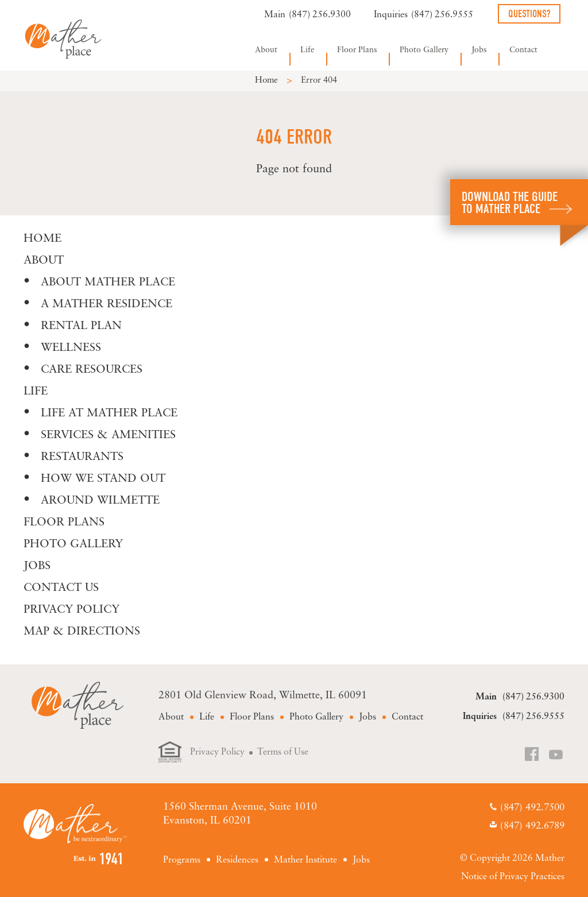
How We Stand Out (103, 479)
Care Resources (92, 370)
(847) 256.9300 (320, 15)
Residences (237, 860)
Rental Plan (81, 326)
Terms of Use (283, 752)
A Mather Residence (107, 304)
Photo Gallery (424, 50)
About (266, 50)
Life (307, 50)
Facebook (533, 755)
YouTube (556, 755)
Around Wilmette (100, 501)
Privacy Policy (71, 610)
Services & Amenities (108, 435)
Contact (523, 50)
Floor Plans (357, 50)
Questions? (529, 14)
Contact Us (61, 588)
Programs (182, 860)
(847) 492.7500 (532, 808)
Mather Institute (305, 860)
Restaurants (82, 457)
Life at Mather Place (109, 413)
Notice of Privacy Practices (513, 877)
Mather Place (63, 39)
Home (266, 81)
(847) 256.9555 (442, 15)
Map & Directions (82, 632)
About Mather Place (108, 283)
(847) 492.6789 (532, 826)
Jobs (479, 50)
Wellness (71, 348)
